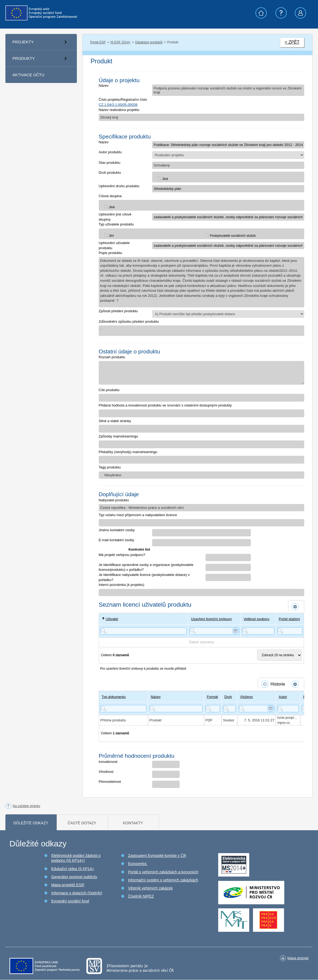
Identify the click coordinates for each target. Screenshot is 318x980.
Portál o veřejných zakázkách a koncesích (163, 872)
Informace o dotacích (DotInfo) (77, 893)
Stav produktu (110, 163)
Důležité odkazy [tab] (31, 823)
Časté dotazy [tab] (82, 823)
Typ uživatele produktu (116, 224)
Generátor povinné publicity (74, 877)
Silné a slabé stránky (115, 421)
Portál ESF (98, 42)
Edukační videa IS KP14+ (73, 869)
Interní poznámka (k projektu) (122, 585)
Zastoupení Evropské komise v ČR (157, 856)
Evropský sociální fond (70, 901)
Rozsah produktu (112, 357)
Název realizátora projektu (119, 110)
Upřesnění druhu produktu (119, 186)
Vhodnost (106, 772)
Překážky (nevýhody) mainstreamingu (128, 452)
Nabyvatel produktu (114, 500)
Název (104, 86)
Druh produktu (110, 173)
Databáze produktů (149, 42)
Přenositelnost (110, 782)
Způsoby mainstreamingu (118, 436)
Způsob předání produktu (118, 311)
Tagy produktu (110, 467)
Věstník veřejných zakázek (151, 888)
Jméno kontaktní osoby (117, 530)
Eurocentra (138, 864)
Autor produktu (110, 152)
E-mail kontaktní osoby (117, 540)
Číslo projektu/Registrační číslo (123, 100)
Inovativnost (108, 762)
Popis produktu (110, 253)
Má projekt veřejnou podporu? (122, 555)
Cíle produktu (109, 390)
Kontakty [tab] (133, 823)
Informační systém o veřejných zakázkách (163, 880)
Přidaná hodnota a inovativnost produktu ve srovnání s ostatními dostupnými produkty (165, 405)
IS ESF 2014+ (120, 42)
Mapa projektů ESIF (68, 885)
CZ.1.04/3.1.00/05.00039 (118, 105)
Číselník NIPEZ (141, 896)
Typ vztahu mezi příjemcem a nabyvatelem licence (138, 515)
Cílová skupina (110, 196)
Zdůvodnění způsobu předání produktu (129, 322)
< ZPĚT (292, 42)
